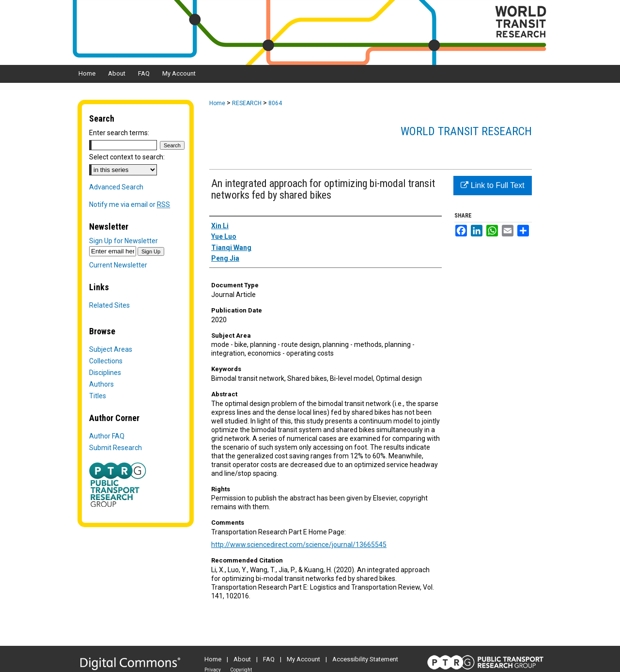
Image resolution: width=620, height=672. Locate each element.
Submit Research (116, 448)
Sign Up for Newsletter (124, 241)
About (242, 659)
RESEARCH (247, 103)
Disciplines (105, 373)
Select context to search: (127, 157)
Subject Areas (111, 349)
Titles (98, 396)
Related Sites (109, 305)
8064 (275, 103)
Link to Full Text (492, 185)
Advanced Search (116, 187)
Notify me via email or (130, 204)
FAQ (269, 659)
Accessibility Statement (365, 659)
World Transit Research (466, 131)
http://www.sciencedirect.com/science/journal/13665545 (299, 545)
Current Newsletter (118, 265)
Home (217, 103)
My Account (303, 659)
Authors (101, 384)
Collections (106, 361)
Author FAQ (107, 436)
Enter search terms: (119, 133)
